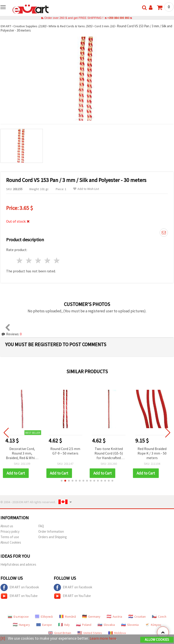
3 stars (38, 260)
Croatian (137, 617)
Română (68, 617)
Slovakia (106, 625)
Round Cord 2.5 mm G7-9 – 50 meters (65, 451)
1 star (20, 260)
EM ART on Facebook (20, 587)
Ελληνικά (44, 617)
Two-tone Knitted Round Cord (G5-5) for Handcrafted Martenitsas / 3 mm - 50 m (109, 454)
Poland (84, 625)
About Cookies (11, 542)
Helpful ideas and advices (18, 564)
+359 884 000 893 (118, 18)
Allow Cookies (157, 640)
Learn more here (104, 638)
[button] (62, 481)
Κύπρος (153, 625)
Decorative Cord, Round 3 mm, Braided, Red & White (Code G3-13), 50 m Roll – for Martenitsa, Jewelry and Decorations (22, 454)
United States (90, 633)
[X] (3, 638)
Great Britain (60, 633)
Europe (44, 625)
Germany (91, 617)
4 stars (47, 260)
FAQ (41, 526)
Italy (64, 625)
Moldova (117, 633)
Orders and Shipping (53, 537)
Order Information (51, 531)
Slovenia (130, 625)
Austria (114, 617)
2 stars (29, 260)
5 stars (57, 260)
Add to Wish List (86, 189)
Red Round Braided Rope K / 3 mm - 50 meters (152, 453)
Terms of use (10, 537)
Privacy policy (10, 531)
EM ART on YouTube (19, 596)
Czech (159, 617)
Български (18, 617)
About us (7, 526)
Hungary (21, 625)
